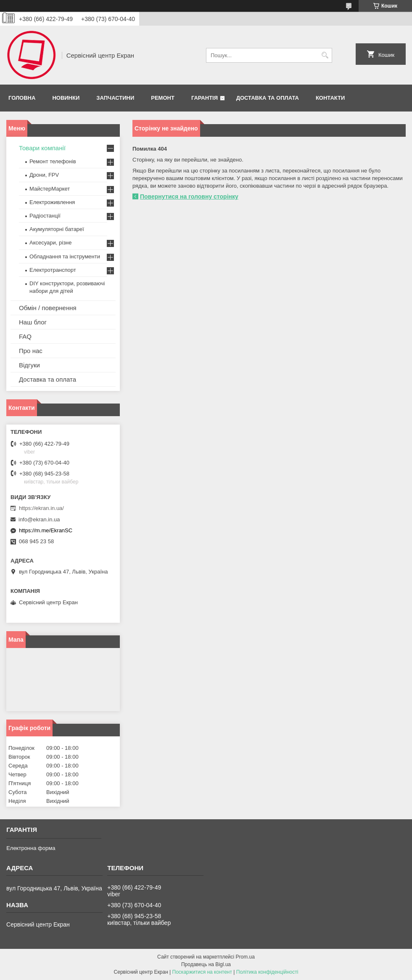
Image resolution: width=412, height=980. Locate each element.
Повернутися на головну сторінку (189, 197)
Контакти (330, 98)
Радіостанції (45, 216)
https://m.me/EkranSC (46, 530)
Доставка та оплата (268, 98)
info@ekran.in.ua (39, 519)
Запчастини (115, 98)
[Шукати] (325, 55)
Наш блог (33, 322)
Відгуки (29, 365)
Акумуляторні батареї (57, 229)
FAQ (25, 336)
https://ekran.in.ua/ (41, 508)
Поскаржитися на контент (202, 972)
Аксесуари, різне (51, 243)
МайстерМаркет (50, 189)
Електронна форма (31, 848)
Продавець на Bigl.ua (206, 964)
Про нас (31, 351)
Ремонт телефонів (53, 161)
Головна (22, 98)
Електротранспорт (53, 270)
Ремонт (163, 98)
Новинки (66, 98)
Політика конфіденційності (267, 972)
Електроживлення (52, 202)
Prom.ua (245, 957)
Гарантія (205, 98)
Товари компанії (42, 148)
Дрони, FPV (44, 175)
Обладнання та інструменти (65, 256)
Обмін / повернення (48, 308)
